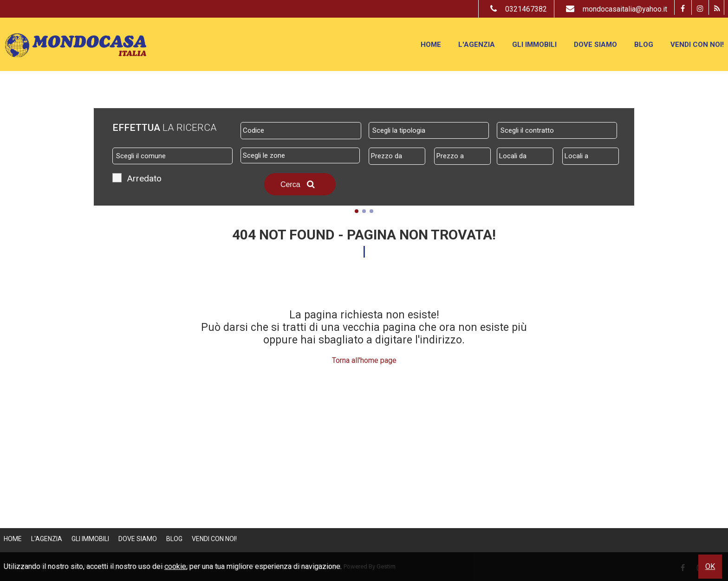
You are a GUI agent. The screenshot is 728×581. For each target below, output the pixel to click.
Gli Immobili (534, 45)
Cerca (300, 184)
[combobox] (429, 130)
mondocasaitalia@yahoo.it (614, 9)
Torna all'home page (364, 360)
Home (431, 45)
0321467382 (516, 9)
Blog (644, 45)
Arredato (144, 180)
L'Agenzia (477, 45)
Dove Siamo (595, 45)
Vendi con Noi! (697, 45)
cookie (175, 566)
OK (710, 566)
